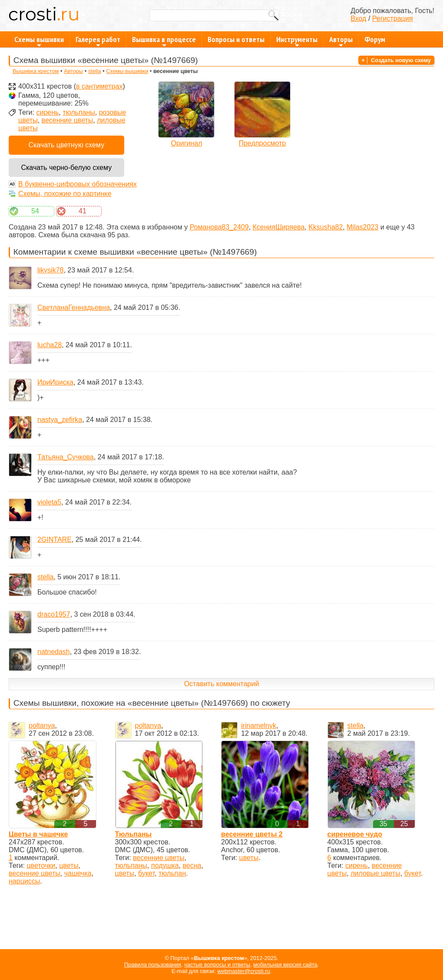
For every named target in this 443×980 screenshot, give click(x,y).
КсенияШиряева (279, 227)
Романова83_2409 (219, 227)
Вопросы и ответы (236, 39)
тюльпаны (79, 112)
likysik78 (50, 270)
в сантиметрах (99, 86)
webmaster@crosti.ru (243, 971)
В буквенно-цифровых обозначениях (78, 184)
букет (146, 873)
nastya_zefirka (60, 420)
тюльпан (172, 873)
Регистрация (393, 18)
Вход (358, 18)
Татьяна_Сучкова (66, 457)
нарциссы (24, 881)
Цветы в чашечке (38, 834)
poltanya (42, 726)
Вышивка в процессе (164, 41)
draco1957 (54, 614)
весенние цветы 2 (252, 834)
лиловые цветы (375, 873)
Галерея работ (98, 41)
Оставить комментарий (222, 684)
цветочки (41, 865)
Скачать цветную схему (66, 145)
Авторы (341, 41)
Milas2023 (362, 227)
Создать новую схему (401, 60)
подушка (165, 865)
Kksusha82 (326, 227)
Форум (375, 39)
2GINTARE (55, 540)
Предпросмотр (263, 143)
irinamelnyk (259, 726)
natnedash (54, 652)
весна (192, 865)
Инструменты (297, 41)
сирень (47, 112)
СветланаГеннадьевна (74, 307)
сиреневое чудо (355, 834)
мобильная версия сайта (285, 965)
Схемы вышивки (39, 41)
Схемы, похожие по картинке (65, 194)
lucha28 (50, 345)
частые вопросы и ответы (217, 965)
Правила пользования (153, 965)
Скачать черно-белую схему (66, 168)
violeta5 (49, 502)
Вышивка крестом (36, 71)
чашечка (78, 873)
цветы (69, 865)
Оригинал (186, 143)
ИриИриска (55, 382)
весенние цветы (68, 120)
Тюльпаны (134, 834)
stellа (95, 71)
